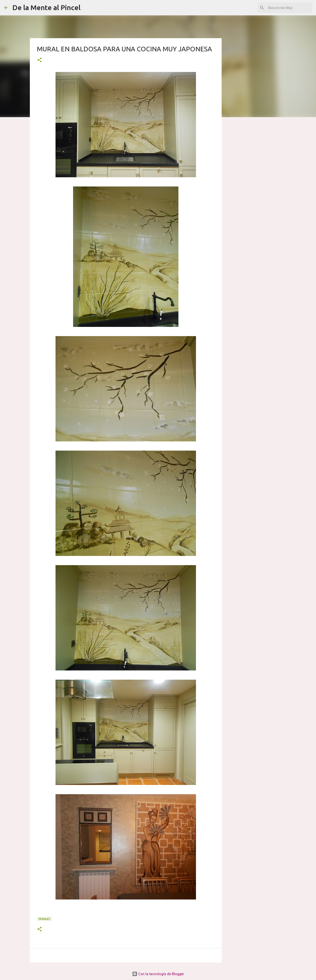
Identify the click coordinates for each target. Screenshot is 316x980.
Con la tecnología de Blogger (158, 974)
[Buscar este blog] (289, 8)
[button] (39, 60)
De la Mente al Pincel (46, 7)
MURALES (44, 919)
